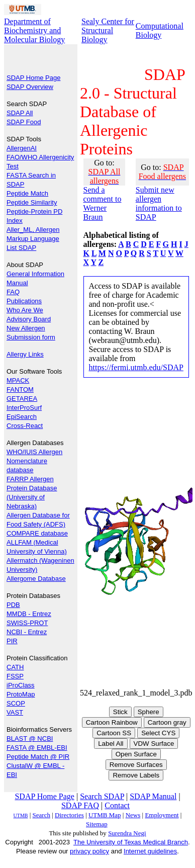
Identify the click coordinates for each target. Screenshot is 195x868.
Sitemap (97, 824)
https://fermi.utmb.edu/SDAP (136, 367)
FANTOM (20, 389)
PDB (13, 605)
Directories (69, 815)
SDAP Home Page (33, 78)
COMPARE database (37, 533)
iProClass (21, 685)
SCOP (16, 703)
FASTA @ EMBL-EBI (37, 748)
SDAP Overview (30, 87)
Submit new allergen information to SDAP (159, 203)
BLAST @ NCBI (30, 739)
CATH (15, 667)
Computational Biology (160, 30)
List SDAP (21, 248)
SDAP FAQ (80, 805)
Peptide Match (27, 193)
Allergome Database (36, 579)
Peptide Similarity (32, 202)
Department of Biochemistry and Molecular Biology (34, 30)
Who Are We (25, 310)
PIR (12, 641)
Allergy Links (25, 354)
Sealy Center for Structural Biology (108, 30)
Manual (17, 283)
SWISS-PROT (27, 623)
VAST (15, 712)
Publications (24, 301)
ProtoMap (21, 694)
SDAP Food (24, 122)
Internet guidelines (150, 851)
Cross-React (25, 426)
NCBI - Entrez (27, 632)
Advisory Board (29, 319)
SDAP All (20, 113)
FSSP (15, 676)
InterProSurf (24, 408)
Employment (162, 815)
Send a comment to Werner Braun (103, 203)
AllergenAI (22, 148)
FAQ (13, 292)
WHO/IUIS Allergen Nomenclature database (34, 461)
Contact (117, 805)
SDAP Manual (153, 796)
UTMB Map (105, 815)
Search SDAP (102, 796)
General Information (35, 274)
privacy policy (89, 851)
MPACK (18, 380)
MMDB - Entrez (29, 614)
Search (41, 815)
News (133, 815)
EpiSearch (22, 417)
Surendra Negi (127, 833)
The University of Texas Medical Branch (131, 842)
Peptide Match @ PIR (38, 757)
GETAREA (22, 399)
